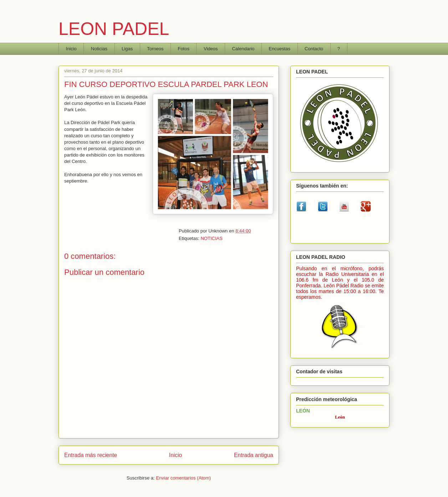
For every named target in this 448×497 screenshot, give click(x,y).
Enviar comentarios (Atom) (183, 478)
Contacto (314, 49)
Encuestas (279, 49)
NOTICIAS (211, 238)
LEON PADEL (114, 29)
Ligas (127, 49)
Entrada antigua (254, 455)
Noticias (99, 49)
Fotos (184, 49)
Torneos (155, 49)
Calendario (243, 49)
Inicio (71, 49)
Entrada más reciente (91, 455)
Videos (211, 49)
